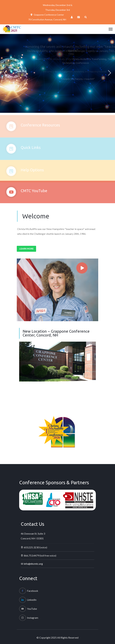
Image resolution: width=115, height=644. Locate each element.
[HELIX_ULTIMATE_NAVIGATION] (111, 29)
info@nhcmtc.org (33, 564)
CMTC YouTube (34, 193)
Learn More (26, 249)
